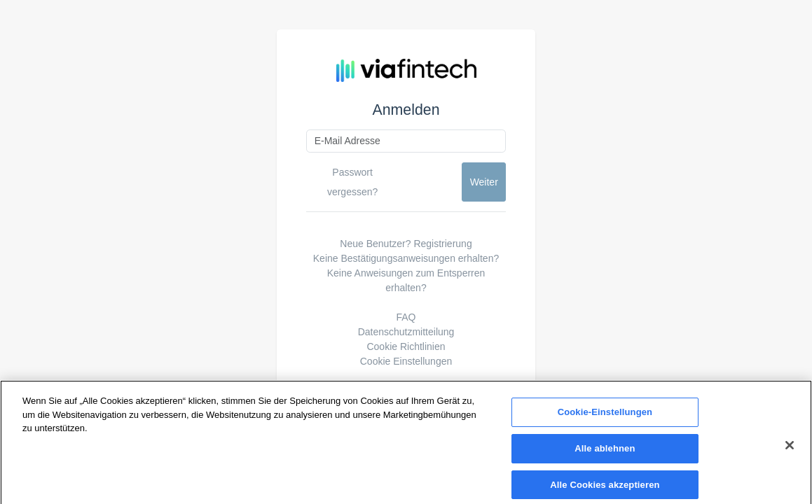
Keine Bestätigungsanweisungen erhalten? (406, 258)
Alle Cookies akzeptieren (605, 488)
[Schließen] (790, 449)
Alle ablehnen (605, 452)
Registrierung (442, 244)
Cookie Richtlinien (406, 346)
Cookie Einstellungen (406, 361)
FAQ (406, 317)
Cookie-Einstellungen (605, 415)
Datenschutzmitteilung (406, 332)
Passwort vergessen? (352, 182)
